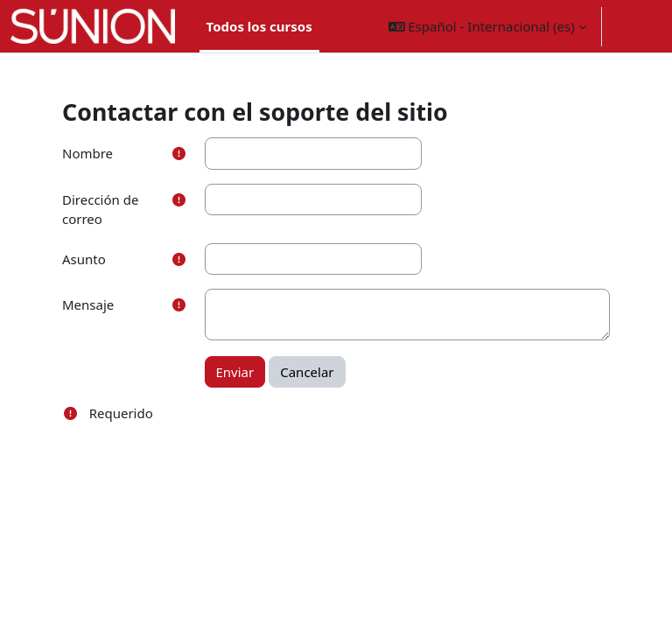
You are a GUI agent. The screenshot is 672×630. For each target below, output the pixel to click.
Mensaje (88, 304)
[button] (487, 26)
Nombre (87, 153)
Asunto (84, 259)
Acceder (637, 26)
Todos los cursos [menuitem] (259, 26)
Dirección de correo (100, 210)
